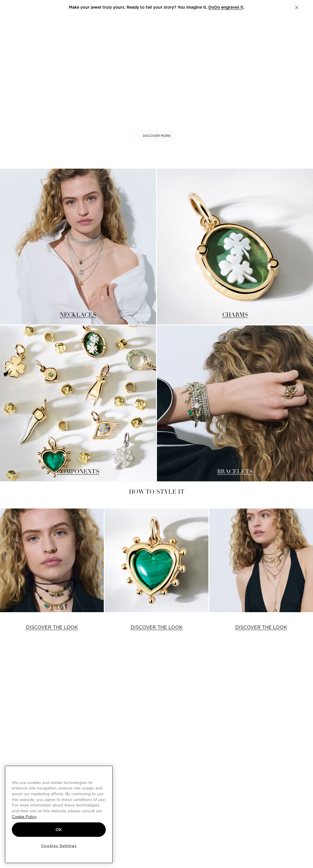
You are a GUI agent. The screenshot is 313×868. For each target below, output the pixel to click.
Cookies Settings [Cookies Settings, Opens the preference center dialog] (59, 846)
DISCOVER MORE (157, 136)
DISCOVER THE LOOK (52, 627)
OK (59, 830)
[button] (297, 8)
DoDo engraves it (226, 7)
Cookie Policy (24, 817)
